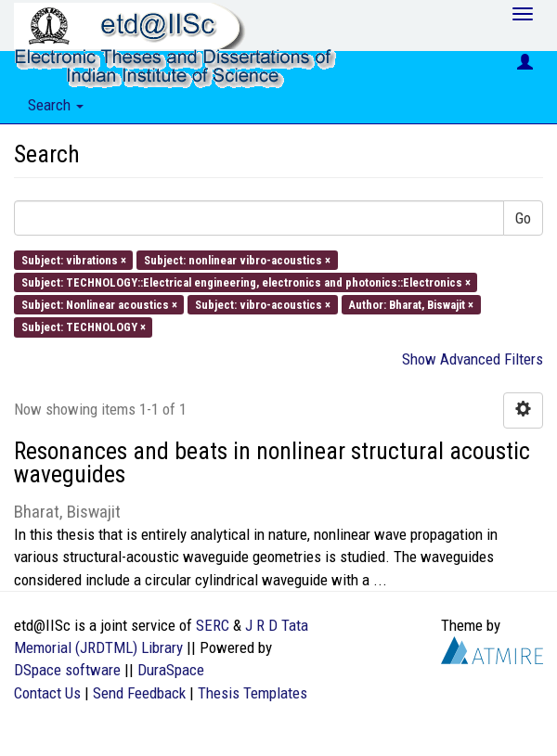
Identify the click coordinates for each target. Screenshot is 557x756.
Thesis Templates (253, 693)
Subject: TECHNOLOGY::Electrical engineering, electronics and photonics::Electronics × (246, 282)
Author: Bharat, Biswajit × (411, 305)
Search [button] (56, 105)
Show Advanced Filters (473, 359)
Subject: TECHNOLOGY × (84, 327)
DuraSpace (171, 670)
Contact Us (47, 693)
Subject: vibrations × (74, 259)
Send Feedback (139, 693)
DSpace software (67, 670)
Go (523, 218)
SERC (213, 625)
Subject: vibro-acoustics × (263, 305)
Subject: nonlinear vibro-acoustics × (237, 259)
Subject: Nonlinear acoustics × (99, 305)
